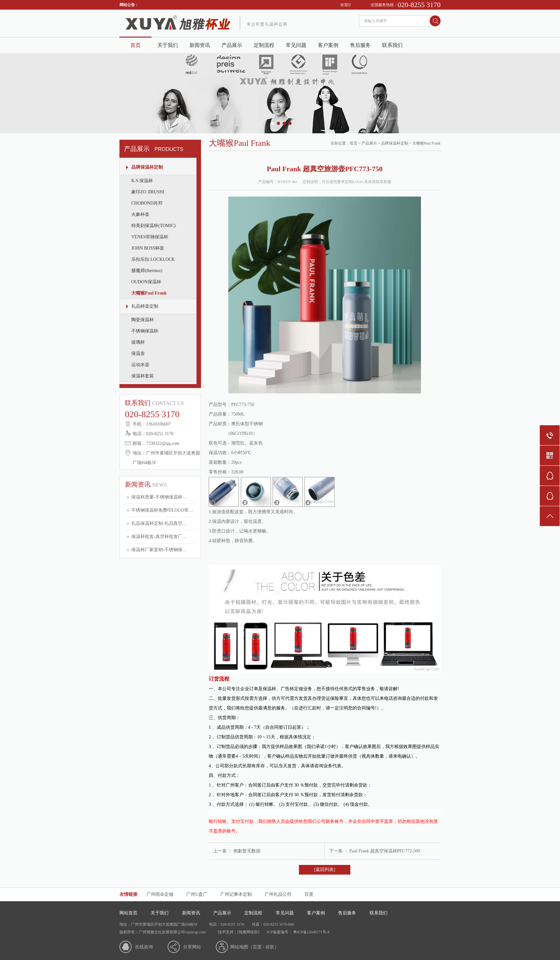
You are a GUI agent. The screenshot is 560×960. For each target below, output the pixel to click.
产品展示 (232, 45)
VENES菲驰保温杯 (150, 237)
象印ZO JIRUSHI (148, 192)
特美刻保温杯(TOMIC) (153, 226)
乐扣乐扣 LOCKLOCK (153, 259)
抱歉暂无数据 (247, 851)
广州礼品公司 (278, 894)
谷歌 (270, 947)
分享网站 (192, 947)
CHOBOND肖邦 (147, 203)
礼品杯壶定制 (145, 306)
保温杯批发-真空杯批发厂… (159, 537)
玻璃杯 (138, 342)
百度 (309, 894)
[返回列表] (324, 870)
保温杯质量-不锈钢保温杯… (159, 497)
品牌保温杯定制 (147, 167)
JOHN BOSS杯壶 (148, 248)
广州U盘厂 (197, 894)
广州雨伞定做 (160, 894)
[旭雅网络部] (248, 932)
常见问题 (296, 45)
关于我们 (168, 45)
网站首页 (128, 913)
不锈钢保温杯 (145, 331)
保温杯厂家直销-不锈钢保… (159, 550)
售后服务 (360, 45)
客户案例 (328, 45)
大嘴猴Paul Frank (149, 293)
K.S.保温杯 (142, 181)
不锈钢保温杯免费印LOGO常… (162, 510)
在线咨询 (144, 947)
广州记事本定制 (236, 894)
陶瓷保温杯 (143, 320)
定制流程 (264, 45)
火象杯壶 (140, 214)
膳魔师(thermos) (147, 271)
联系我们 (392, 45)
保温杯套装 (143, 376)
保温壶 (138, 353)
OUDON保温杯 (146, 282)
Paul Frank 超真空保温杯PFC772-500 (385, 851)
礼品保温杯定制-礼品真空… (159, 523)
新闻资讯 (200, 45)
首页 (136, 45)
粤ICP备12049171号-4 (311, 932)
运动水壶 (140, 365)
